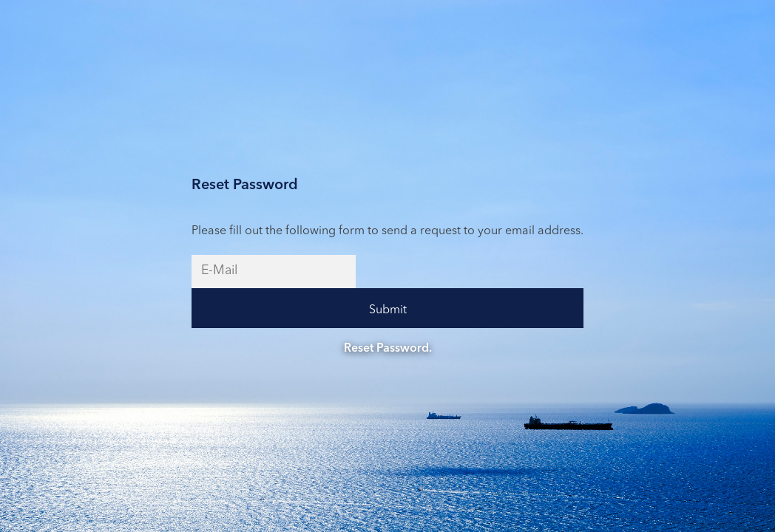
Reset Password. (388, 349)
